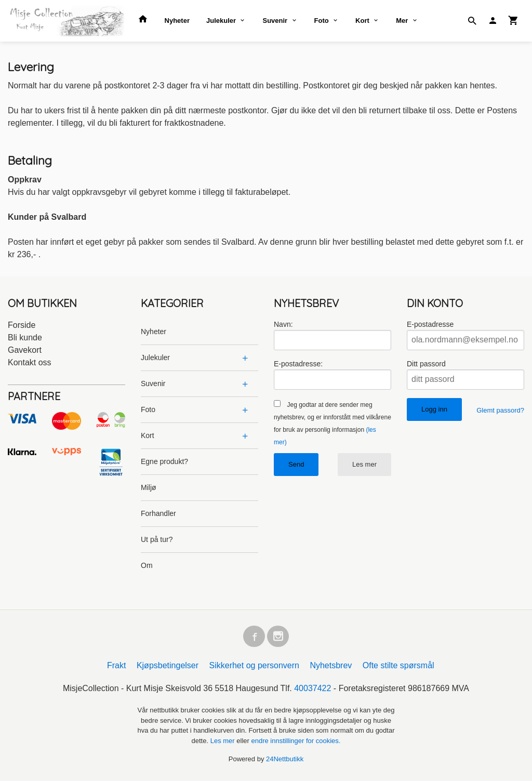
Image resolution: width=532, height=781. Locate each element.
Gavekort (25, 350)
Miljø (149, 487)
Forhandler (158, 513)
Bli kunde (25, 337)
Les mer (364, 464)
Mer (402, 21)
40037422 (312, 690)
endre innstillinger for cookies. (296, 742)
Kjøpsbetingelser (168, 667)
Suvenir (275, 21)
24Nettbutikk (285, 760)
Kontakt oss (30, 362)
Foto (322, 21)
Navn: (283, 324)
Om (147, 565)
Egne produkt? (164, 461)
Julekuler (221, 21)
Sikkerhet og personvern (254, 667)
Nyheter (177, 21)
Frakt (116, 667)
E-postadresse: (298, 364)
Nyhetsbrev (331, 667)
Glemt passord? (500, 410)
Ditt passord (426, 364)
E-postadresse (430, 324)
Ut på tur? (157, 539)
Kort (362, 21)
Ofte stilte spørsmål (398, 667)
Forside (22, 325)
